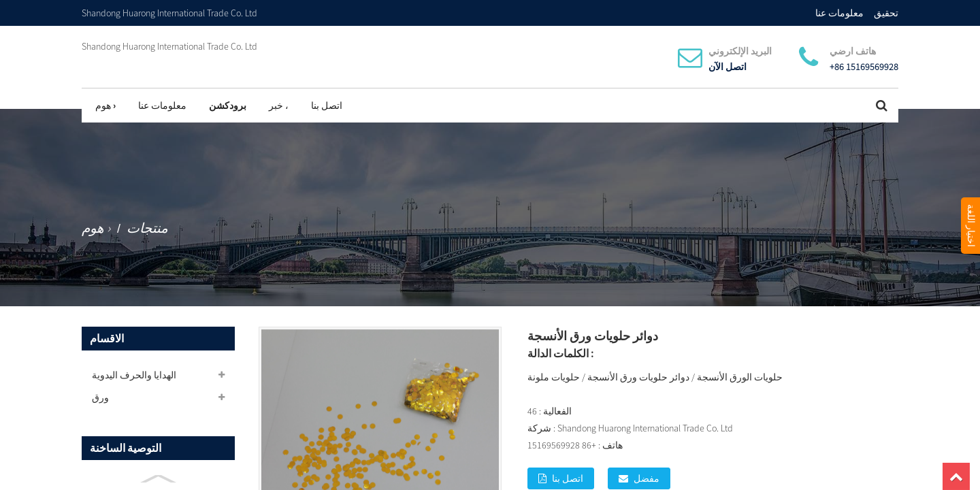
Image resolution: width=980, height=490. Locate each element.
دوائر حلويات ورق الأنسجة (638, 377)
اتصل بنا (327, 105)
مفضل (647, 478)
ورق (100, 397)
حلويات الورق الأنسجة (740, 377)
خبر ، (279, 105)
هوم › (105, 105)
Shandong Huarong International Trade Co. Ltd (169, 46)
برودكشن (228, 105)
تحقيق (886, 13)
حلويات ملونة (554, 377)
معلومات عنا (839, 13)
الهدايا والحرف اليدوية (134, 375)
